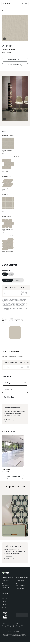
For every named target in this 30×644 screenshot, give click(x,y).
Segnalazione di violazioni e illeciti (20, 585)
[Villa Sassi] (13, 454)
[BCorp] (5, 619)
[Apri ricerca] (22, 4)
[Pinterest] (5, 626)
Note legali (5, 598)
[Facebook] (11, 626)
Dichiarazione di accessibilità (6, 593)
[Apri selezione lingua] (22, 615)
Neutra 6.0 (17, 10)
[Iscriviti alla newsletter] (9, 558)
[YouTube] (8, 626)
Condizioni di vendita (7, 578)
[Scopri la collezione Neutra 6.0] (15, 516)
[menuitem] (5, 274)
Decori (18, 280)
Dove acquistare (20, 589)
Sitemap (4, 607)
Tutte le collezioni (9, 10)
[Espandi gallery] (4, 119)
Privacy (4, 601)
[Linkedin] (13, 626)
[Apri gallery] (4, 39)
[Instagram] (3, 626)
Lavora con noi (6, 581)
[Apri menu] (26, 4)
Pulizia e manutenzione (22, 578)
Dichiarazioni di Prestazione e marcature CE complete (6, 586)
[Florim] (7, 4)
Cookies (4, 604)
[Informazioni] (18, 288)
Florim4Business (20, 581)
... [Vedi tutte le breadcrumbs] (2, 10)
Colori (8, 280)
